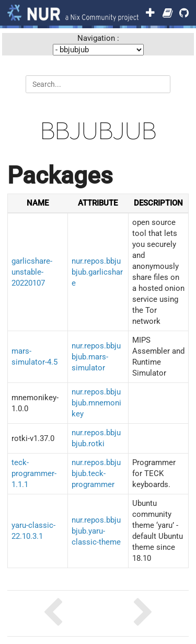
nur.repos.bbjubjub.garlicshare (97, 272)
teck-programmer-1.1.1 (34, 473)
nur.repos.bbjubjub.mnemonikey (96, 403)
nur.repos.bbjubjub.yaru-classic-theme (96, 531)
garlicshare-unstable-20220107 (32, 272)
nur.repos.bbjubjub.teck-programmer (96, 473)
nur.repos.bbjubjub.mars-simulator (96, 357)
